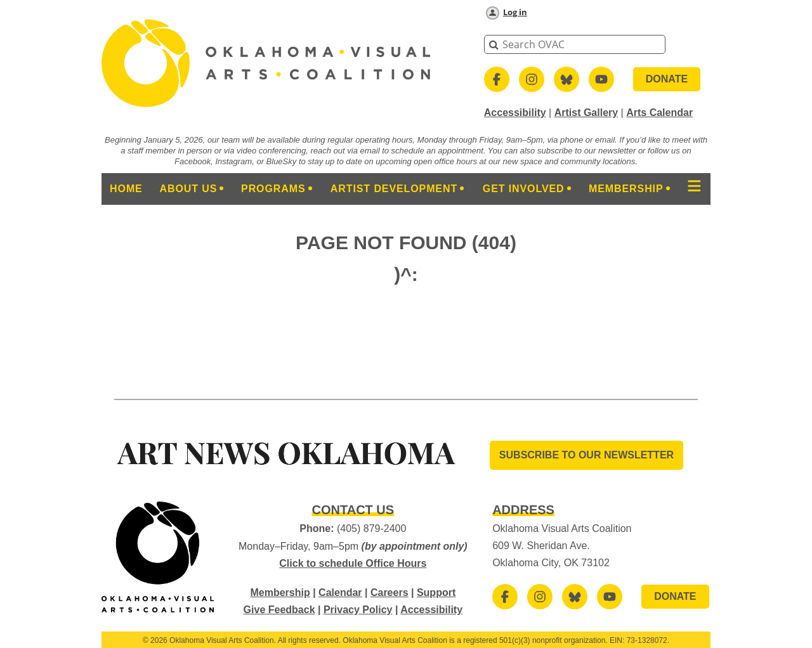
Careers (390, 593)
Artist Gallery (586, 113)
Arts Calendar (659, 113)
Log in (515, 12)
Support (436, 593)
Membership (280, 593)
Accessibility (515, 113)
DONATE (667, 79)
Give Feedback (279, 610)
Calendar (340, 593)
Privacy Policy (358, 610)
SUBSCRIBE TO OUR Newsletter (586, 455)
